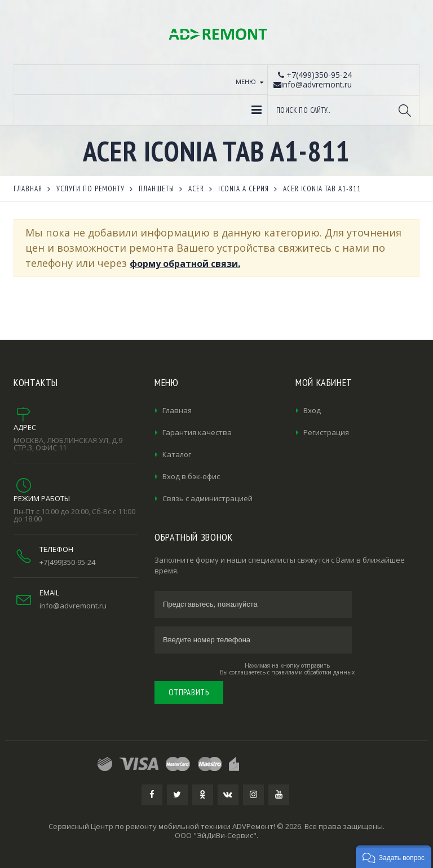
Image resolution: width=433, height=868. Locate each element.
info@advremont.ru (73, 606)
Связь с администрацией (207, 498)
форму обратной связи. (185, 264)
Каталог (177, 454)
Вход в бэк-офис (191, 476)
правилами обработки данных (313, 672)
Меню (246, 82)
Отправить (189, 692)
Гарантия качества (197, 432)
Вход (312, 410)
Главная (177, 410)
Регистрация (326, 432)
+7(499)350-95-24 (67, 562)
